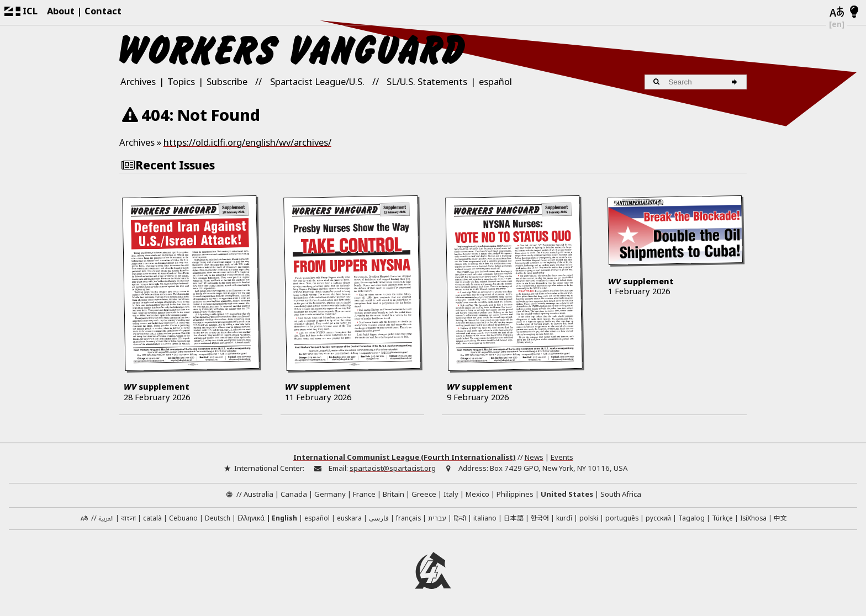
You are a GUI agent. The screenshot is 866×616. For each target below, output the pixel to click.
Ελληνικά (251, 518)
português (622, 518)
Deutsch (218, 518)
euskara (349, 518)
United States (567, 494)
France (364, 494)
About (61, 11)
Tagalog (691, 518)
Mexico (477, 494)
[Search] (736, 82)
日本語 (514, 517)
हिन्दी (460, 518)
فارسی (379, 518)
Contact (103, 11)
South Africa (621, 494)
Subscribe (227, 81)
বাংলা (128, 519)
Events (562, 457)
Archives (138, 81)
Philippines (515, 494)
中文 (780, 517)
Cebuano (183, 518)
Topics (181, 81)
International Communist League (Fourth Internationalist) (405, 457)
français (408, 518)
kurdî (564, 518)
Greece (424, 494)
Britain (394, 494)
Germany (330, 494)
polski (589, 518)
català (152, 518)
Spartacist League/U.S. (317, 81)
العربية (106, 519)
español (495, 81)
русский (658, 518)
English (284, 518)
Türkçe (722, 518)
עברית (437, 518)
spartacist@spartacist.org (393, 468)
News (534, 457)
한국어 (540, 517)
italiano (485, 518)
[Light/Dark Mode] (854, 12)
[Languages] (836, 12)
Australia (258, 494)
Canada (294, 494)
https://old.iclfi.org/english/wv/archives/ (247, 142)
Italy (451, 494)
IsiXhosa (753, 518)
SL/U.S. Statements (427, 81)
